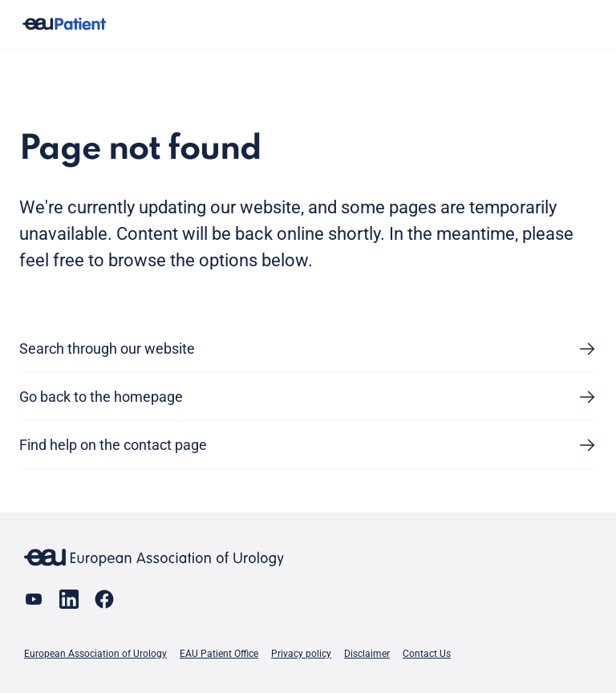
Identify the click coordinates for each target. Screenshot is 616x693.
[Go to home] (64, 24)
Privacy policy (301, 654)
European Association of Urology (95, 654)
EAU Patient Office (219, 654)
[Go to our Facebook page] (104, 599)
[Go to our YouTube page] (34, 599)
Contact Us (427, 654)
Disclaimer (367, 654)
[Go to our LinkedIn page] (69, 599)
